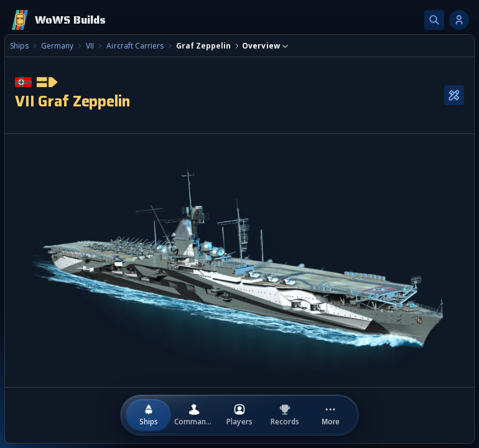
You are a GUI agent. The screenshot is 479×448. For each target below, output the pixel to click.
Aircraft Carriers (135, 46)
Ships (19, 46)
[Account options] (459, 20)
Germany (57, 46)
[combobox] (265, 46)
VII (90, 46)
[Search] (434, 20)
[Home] (58, 20)
